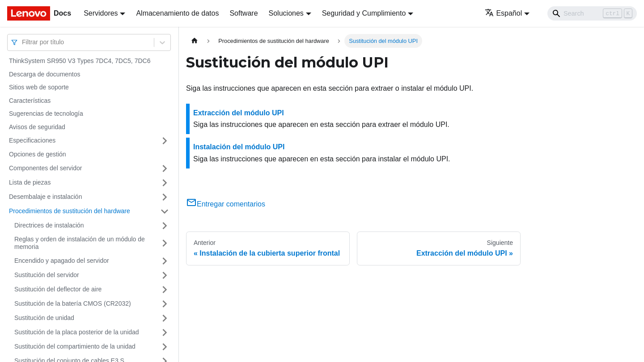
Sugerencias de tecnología (46, 114)
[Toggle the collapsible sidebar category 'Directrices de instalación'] (165, 226)
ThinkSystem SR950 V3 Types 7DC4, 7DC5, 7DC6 (80, 61)
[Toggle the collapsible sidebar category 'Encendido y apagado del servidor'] (165, 261)
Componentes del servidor (45, 168)
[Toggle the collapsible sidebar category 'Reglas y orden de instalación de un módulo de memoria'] (165, 243)
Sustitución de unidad (44, 318)
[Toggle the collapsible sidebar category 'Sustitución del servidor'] (165, 275)
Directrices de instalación (49, 225)
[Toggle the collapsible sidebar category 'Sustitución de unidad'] (165, 318)
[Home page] (195, 41)
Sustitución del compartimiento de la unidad (75, 346)
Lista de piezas (30, 182)
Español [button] (503, 13)
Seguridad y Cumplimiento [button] (364, 13)
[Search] (592, 13)
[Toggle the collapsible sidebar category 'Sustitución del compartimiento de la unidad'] (165, 347)
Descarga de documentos (45, 74)
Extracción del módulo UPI (239, 113)
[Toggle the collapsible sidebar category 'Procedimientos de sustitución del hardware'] (165, 211)
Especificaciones (32, 140)
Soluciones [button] (286, 13)
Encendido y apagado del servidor (62, 261)
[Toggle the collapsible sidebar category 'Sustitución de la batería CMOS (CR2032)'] (165, 304)
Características (30, 101)
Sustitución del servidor (47, 275)
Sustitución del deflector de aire (58, 289)
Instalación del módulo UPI (239, 147)
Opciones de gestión (38, 154)
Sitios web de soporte (39, 87)
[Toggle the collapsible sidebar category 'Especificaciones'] (165, 141)
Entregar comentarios (226, 204)
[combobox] (23, 42)
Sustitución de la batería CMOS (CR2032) (73, 303)
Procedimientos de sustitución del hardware (70, 211)
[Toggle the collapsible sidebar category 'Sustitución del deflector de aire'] (165, 290)
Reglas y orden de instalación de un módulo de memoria (80, 243)
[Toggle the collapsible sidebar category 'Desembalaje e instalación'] (165, 197)
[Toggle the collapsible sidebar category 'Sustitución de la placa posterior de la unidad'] (165, 333)
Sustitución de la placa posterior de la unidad (77, 332)
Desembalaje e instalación (45, 197)
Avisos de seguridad (37, 127)
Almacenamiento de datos (177, 13)
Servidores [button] (101, 13)
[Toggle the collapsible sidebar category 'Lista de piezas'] (165, 183)
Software (244, 13)
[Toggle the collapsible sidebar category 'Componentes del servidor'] (165, 168)
